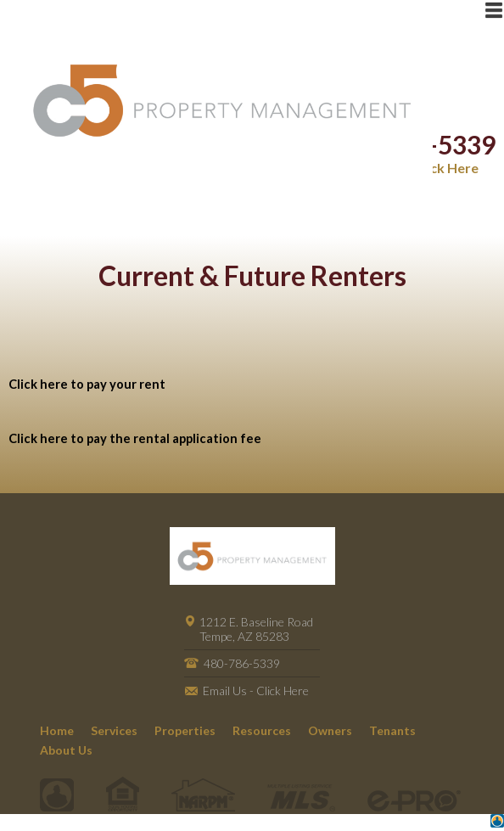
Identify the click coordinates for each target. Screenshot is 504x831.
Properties (185, 730)
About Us (66, 750)
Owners (330, 730)
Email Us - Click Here (256, 691)
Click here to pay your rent (87, 384)
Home (57, 730)
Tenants (392, 730)
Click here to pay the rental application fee (135, 438)
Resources (262, 730)
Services (114, 730)
